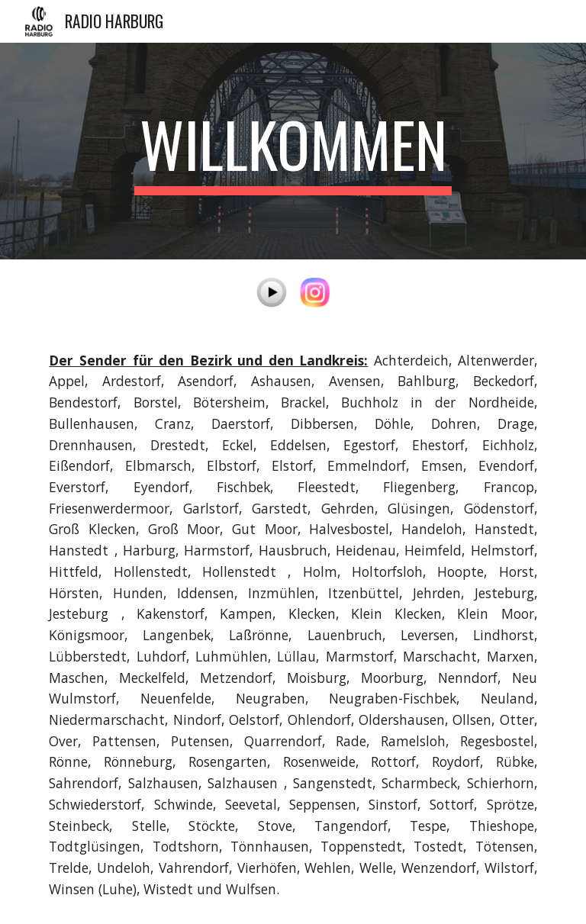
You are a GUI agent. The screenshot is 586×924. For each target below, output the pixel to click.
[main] (293, 151)
